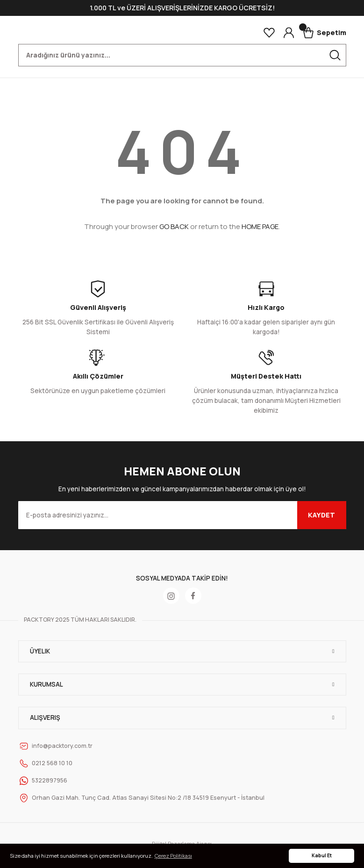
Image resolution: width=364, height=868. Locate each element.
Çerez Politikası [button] (173, 856)
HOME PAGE (260, 226)
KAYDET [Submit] (321, 515)
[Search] (182, 55)
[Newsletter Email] (182, 515)
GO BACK (174, 226)
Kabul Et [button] (322, 855)
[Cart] (325, 33)
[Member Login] (289, 33)
